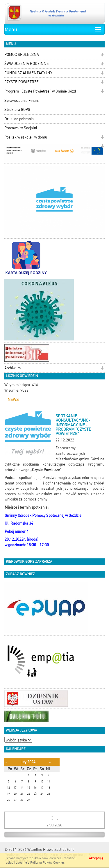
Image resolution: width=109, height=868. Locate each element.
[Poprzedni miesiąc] (7, 762)
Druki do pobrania (19, 119)
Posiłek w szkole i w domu (26, 137)
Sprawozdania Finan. (22, 101)
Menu (11, 29)
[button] (102, 55)
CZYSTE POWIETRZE (22, 82)
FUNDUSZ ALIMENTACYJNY (28, 73)
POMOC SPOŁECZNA (22, 55)
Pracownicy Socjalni (21, 128)
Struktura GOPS (17, 110)
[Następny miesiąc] (50, 762)
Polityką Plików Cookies (47, 863)
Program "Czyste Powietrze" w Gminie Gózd (40, 91)
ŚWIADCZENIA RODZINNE (27, 64)
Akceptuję (96, 858)
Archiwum (12, 368)
